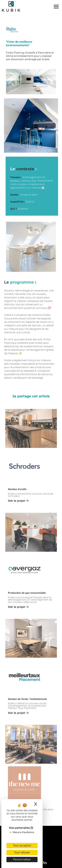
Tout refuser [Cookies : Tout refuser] (22, 852)
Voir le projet (18, 501)
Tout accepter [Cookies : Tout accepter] (22, 845)
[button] (12, 82)
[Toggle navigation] (56, 7)
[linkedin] (45, 860)
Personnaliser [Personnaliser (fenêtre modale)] (22, 859)
